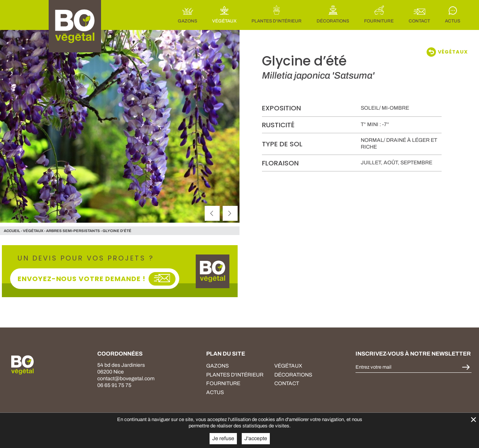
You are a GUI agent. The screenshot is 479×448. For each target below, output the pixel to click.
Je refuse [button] (223, 438)
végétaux (33, 231)
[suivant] (230, 213)
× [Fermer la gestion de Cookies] (473, 419)
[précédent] (212, 213)
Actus (215, 392)
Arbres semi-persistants (73, 231)
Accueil (12, 231)
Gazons (217, 366)
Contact (287, 383)
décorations (293, 375)
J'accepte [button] (256, 438)
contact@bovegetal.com (126, 379)
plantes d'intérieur (235, 375)
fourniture (223, 383)
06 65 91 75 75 (114, 385)
